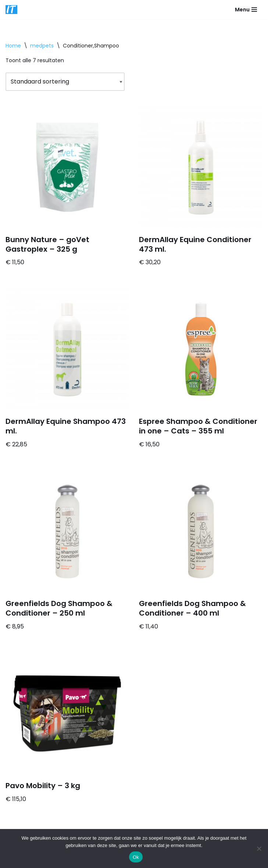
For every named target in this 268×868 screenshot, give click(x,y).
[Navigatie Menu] (246, 10)
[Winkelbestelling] (65, 82)
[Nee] (259, 848)
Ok (136, 857)
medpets (42, 46)
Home (13, 46)
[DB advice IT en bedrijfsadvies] (11, 10)
